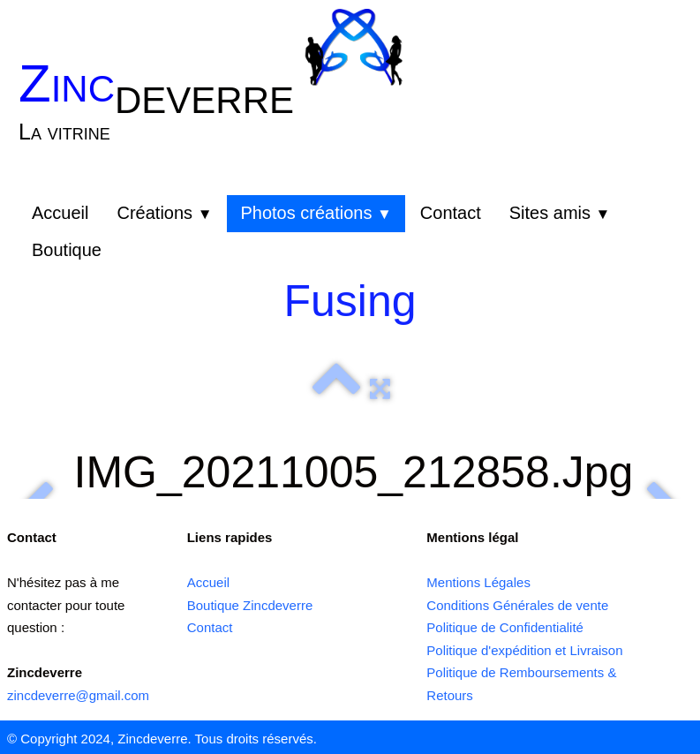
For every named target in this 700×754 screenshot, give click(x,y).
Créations (164, 213)
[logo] (162, 113)
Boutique (67, 250)
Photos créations (316, 213)
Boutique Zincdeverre (250, 605)
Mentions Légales (478, 582)
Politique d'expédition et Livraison (524, 650)
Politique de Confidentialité (505, 627)
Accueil (60, 213)
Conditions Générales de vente (517, 605)
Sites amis (560, 213)
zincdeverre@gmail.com (78, 695)
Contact (451, 213)
